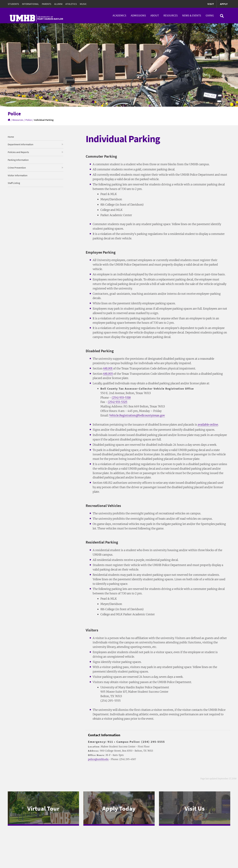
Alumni (58, 4)
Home (11, 137)
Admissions (138, 15)
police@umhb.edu (98, 759)
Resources (171, 15)
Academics (119, 15)
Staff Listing (14, 183)
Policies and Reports (18, 152)
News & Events (192, 15)
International (30, 4)
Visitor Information (18, 175)
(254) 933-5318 (121, 398)
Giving (210, 15)
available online (208, 425)
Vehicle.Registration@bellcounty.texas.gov (137, 415)
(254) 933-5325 (118, 402)
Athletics (71, 4)
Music (83, 4)
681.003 (108, 374)
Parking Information (18, 160)
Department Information (21, 144)
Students (13, 4)
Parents (47, 4)
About (155, 15)
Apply (224, 4)
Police (29, 120)
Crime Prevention (17, 168)
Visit (211, 4)
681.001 (108, 368)
